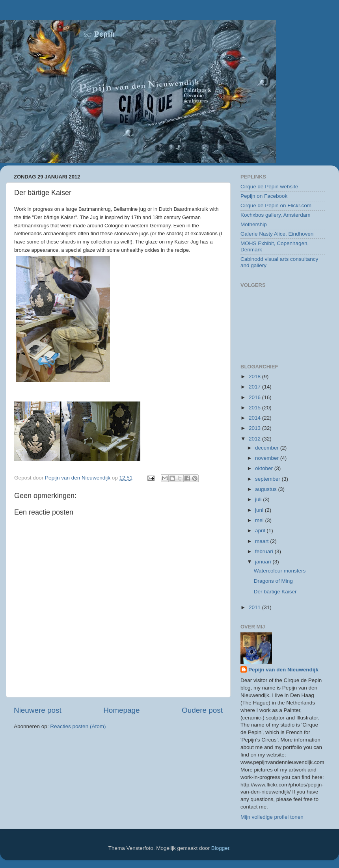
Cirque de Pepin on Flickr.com (276, 205)
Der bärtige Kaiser (275, 592)
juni (260, 510)
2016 (255, 397)
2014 (255, 418)
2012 (255, 439)
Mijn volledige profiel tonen (272, 817)
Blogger (220, 848)
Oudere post (202, 710)
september (268, 479)
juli (259, 499)
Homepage (121, 710)
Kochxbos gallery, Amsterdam (276, 215)
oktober (265, 468)
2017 (255, 387)
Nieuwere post (38, 710)
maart (263, 541)
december (268, 448)
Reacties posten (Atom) (78, 726)
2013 (255, 428)
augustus (267, 489)
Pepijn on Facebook (264, 196)
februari (265, 551)
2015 (255, 408)
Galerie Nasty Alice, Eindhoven (277, 234)
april (261, 531)
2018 (255, 376)
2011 (255, 607)
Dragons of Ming (273, 581)
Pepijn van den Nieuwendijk (283, 670)
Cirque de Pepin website (269, 187)
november (268, 458)
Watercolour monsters (280, 571)
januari (264, 562)
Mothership (254, 224)
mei (260, 520)
